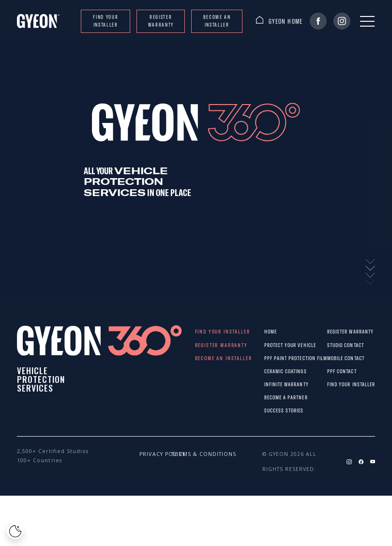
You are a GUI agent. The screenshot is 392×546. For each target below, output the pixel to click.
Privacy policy (147, 454)
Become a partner (272, 397)
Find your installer (106, 21)
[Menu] (367, 21)
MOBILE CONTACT (333, 358)
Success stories (272, 410)
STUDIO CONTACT (333, 345)
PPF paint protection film (272, 358)
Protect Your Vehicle (272, 345)
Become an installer (217, 21)
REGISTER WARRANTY (161, 21)
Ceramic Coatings (272, 371)
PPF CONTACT (333, 371)
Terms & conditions (180, 454)
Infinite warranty (272, 384)
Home (271, 331)
